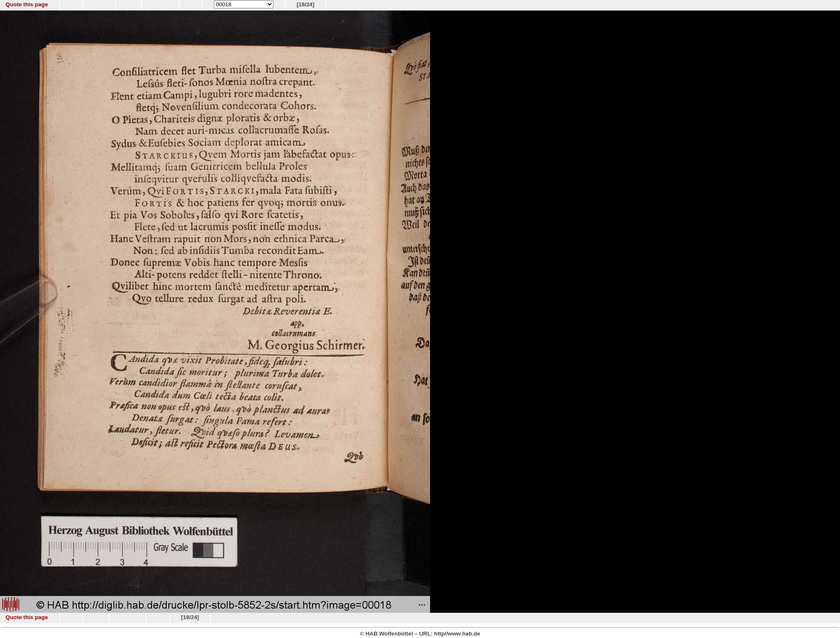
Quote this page (27, 4)
